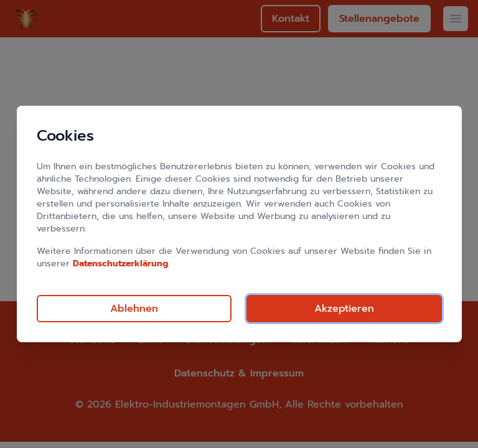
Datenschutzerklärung (120, 264)
